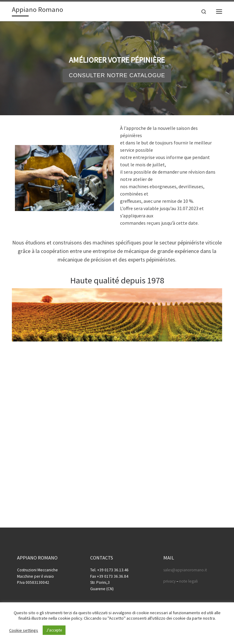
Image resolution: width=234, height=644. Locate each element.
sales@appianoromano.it (185, 570)
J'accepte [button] (54, 630)
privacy (169, 581)
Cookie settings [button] (24, 630)
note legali (188, 581)
